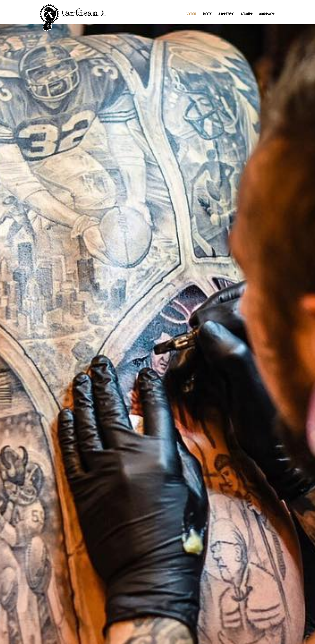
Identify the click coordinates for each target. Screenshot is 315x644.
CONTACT (267, 15)
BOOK (207, 15)
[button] (226, 15)
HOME (191, 15)
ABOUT (247, 15)
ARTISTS (226, 15)
